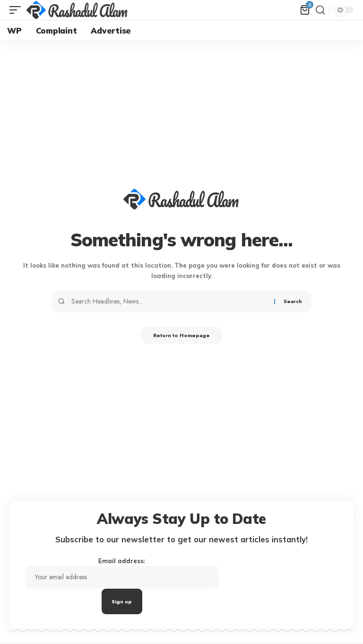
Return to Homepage (182, 336)
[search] (320, 10)
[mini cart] (305, 10)
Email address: (131, 582)
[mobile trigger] (17, 10)
